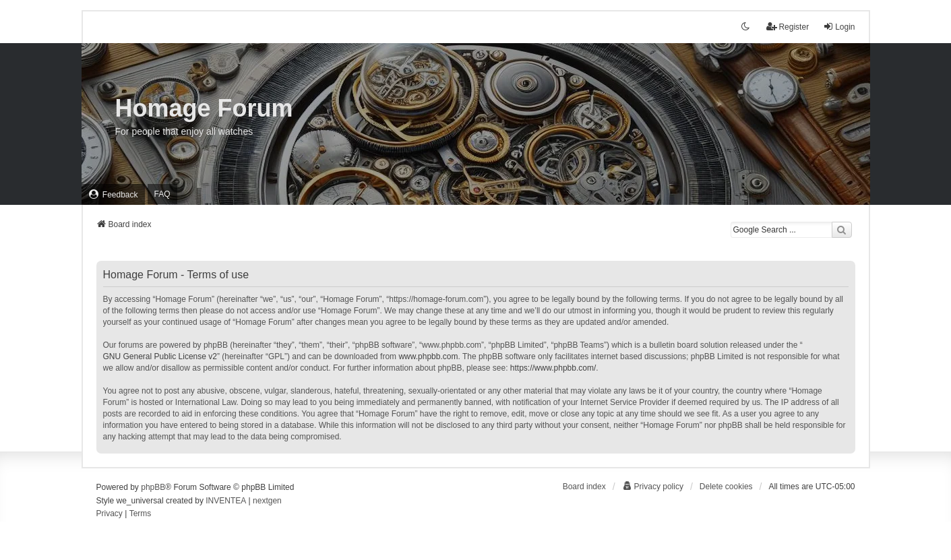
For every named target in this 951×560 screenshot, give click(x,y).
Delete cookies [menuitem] (726, 487)
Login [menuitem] (839, 27)
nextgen (267, 501)
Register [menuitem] (788, 27)
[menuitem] (113, 194)
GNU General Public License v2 (160, 356)
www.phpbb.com (428, 356)
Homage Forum (204, 108)
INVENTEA (226, 501)
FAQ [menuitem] (162, 194)
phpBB (153, 487)
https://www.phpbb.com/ (553, 368)
